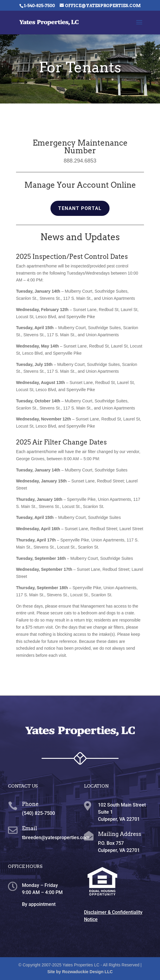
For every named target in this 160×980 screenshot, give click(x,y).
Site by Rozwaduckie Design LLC (80, 972)
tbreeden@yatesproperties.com (56, 838)
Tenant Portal (80, 208)
